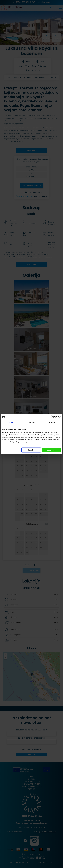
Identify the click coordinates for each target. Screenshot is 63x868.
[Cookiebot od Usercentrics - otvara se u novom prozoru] (52, 417)
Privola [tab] (11, 422)
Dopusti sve (51, 450)
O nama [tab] (52, 422)
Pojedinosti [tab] (31, 422)
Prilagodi (31, 450)
